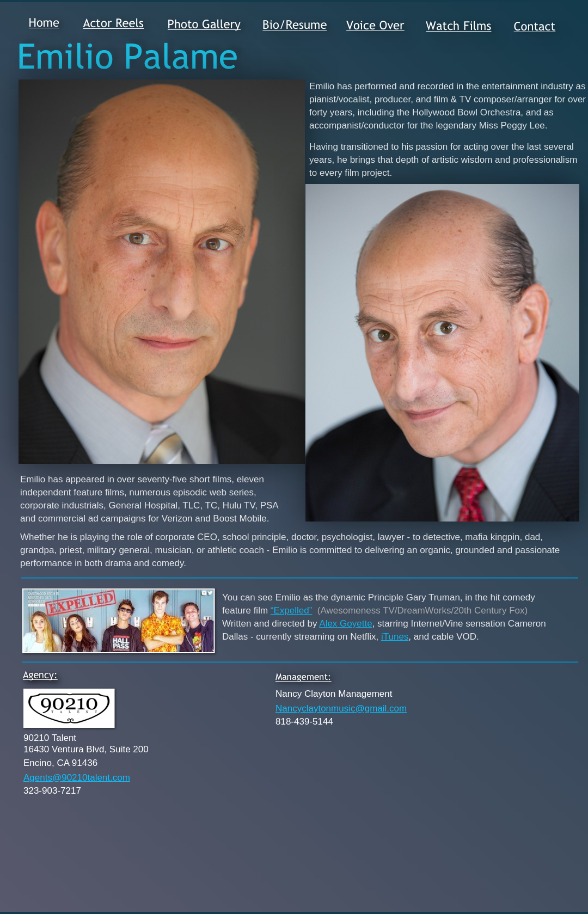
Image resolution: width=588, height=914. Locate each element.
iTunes (395, 637)
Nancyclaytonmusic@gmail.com (341, 708)
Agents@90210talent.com (77, 778)
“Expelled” (292, 611)
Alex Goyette (345, 624)
